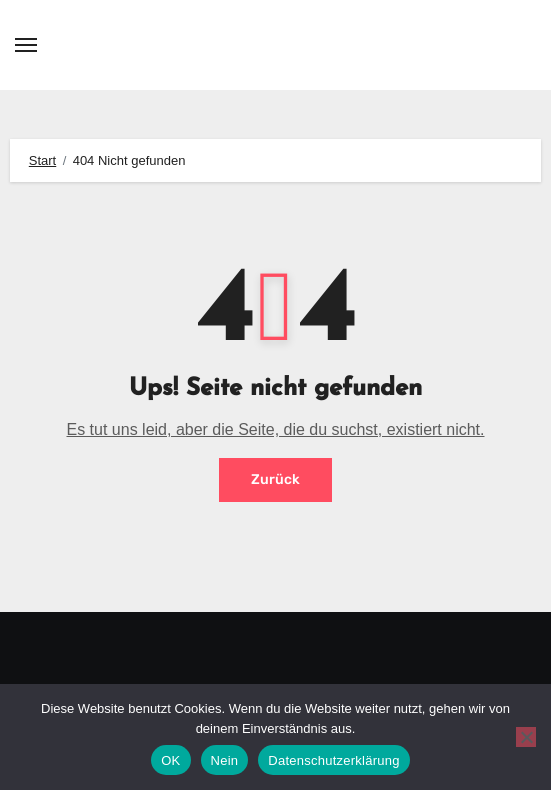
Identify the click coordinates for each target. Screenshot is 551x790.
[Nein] (526, 737)
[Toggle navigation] (26, 45)
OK (170, 760)
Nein (225, 760)
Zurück (275, 479)
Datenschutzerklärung (333, 760)
